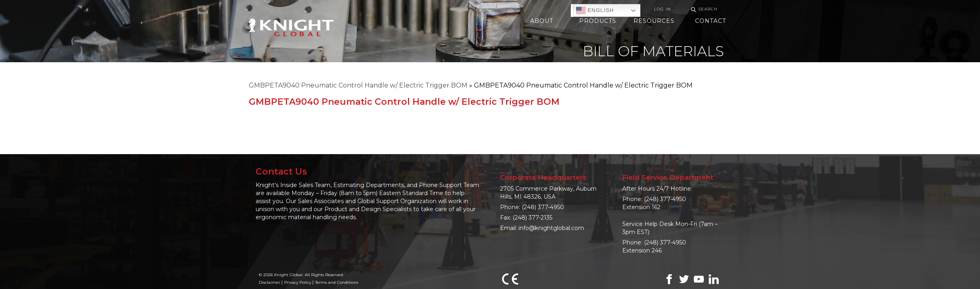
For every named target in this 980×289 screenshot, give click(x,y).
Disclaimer (270, 282)
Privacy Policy (298, 282)
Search (703, 9)
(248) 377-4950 (543, 207)
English (595, 10)
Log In (662, 9)
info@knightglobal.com (551, 228)
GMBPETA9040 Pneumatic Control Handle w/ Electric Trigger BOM (358, 85)
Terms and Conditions (337, 282)
